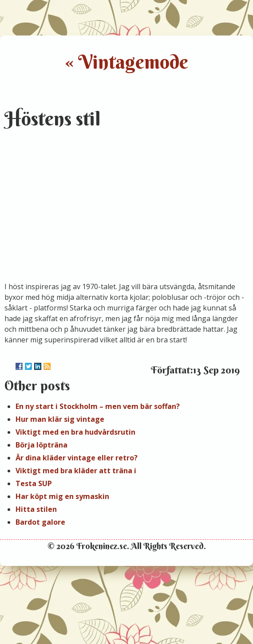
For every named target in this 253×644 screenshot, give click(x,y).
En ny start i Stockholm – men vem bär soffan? (98, 406)
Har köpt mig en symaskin (62, 496)
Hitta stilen (36, 509)
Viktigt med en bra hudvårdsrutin (75, 432)
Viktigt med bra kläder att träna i (76, 471)
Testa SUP (34, 483)
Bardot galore (40, 522)
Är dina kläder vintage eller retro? (77, 458)
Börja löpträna (42, 445)
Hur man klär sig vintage (60, 419)
